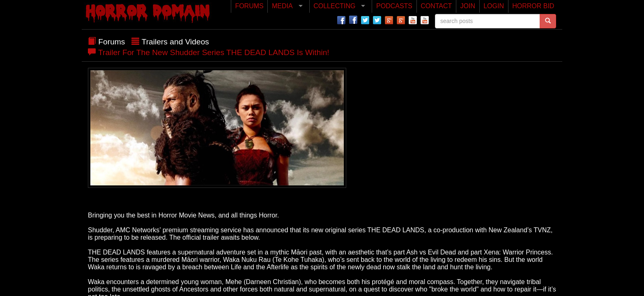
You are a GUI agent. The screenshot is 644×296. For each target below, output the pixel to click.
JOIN (468, 6)
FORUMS (249, 6)
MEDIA (282, 6)
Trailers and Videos (175, 42)
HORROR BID (533, 6)
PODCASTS (394, 6)
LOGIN (494, 6)
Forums (112, 42)
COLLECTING (334, 6)
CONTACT (436, 6)
